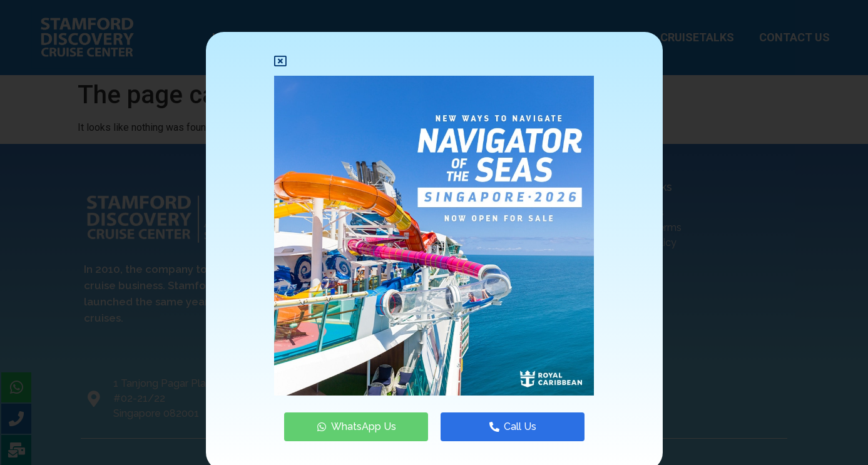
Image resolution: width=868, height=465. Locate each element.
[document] (434, 232)
